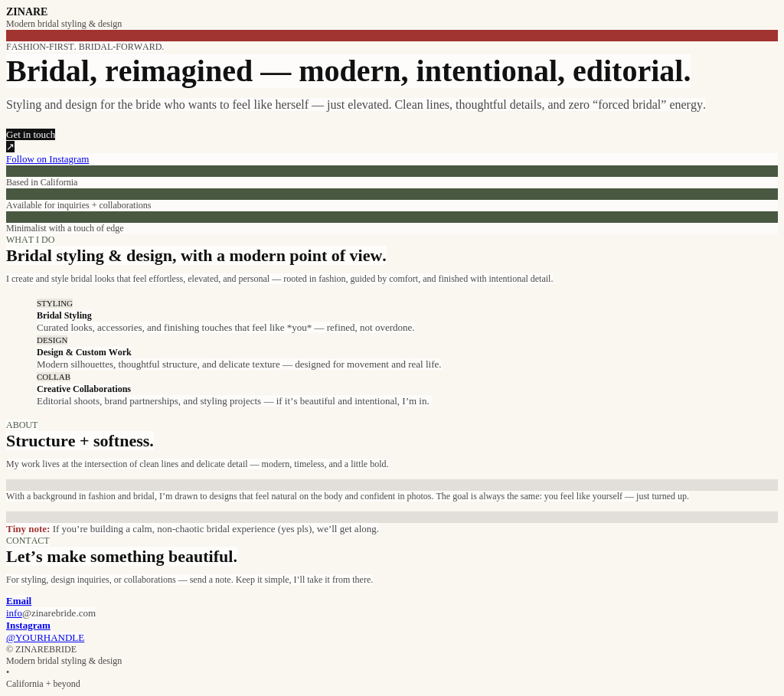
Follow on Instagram (47, 159)
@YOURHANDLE (45, 637)
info (14, 613)
